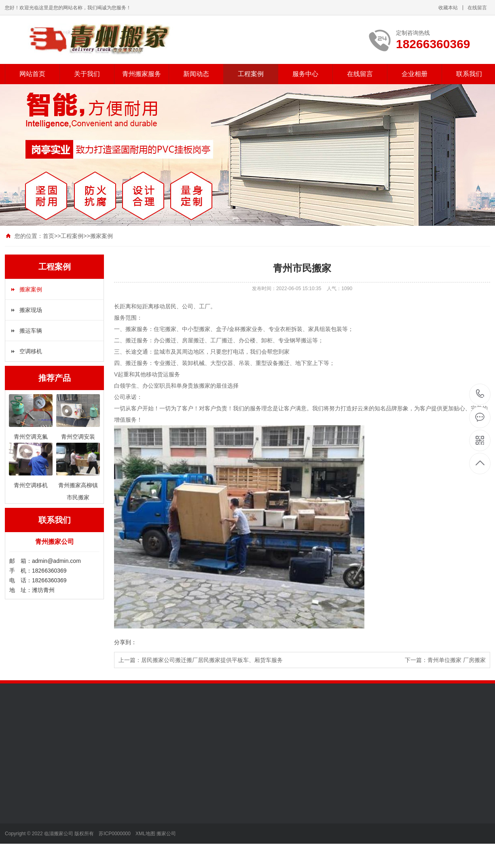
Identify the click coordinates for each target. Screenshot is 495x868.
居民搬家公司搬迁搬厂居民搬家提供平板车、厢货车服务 (212, 660)
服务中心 (305, 74)
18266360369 (480, 394)
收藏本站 (448, 8)
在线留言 (477, 8)
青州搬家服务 (142, 74)
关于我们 (87, 74)
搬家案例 (102, 236)
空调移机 (31, 351)
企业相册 (415, 74)
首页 (49, 236)
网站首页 (32, 74)
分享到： (125, 642)
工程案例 (251, 74)
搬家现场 (31, 310)
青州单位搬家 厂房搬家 (457, 660)
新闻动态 (196, 74)
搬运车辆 (31, 331)
